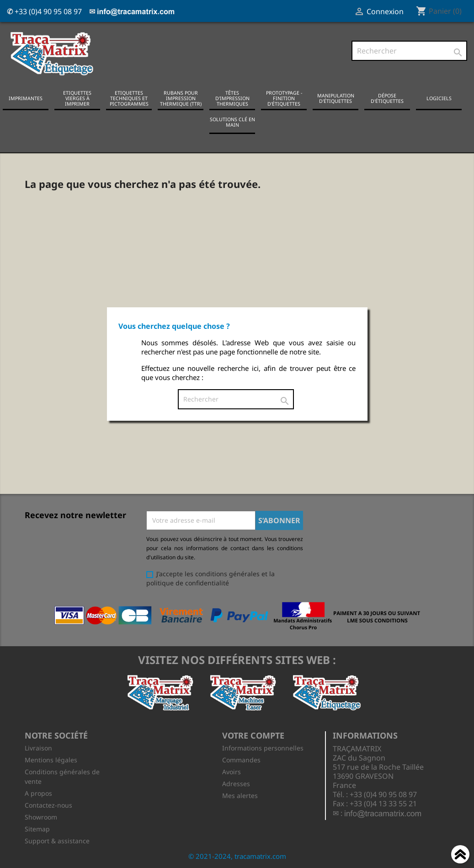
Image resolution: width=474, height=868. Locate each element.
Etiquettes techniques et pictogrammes (129, 98)
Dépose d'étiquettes (387, 98)
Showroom (41, 817)
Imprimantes (26, 98)
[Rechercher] (409, 51)
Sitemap (37, 829)
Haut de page (460, 856)
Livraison (38, 748)
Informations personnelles (263, 748)
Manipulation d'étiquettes (336, 98)
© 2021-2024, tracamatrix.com (237, 856)
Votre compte (253, 735)
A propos (38, 793)
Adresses (236, 784)
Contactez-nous (48, 805)
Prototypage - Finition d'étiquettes (284, 98)
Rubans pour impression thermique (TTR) (181, 98)
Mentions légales (51, 760)
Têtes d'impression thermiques (232, 98)
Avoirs (232, 772)
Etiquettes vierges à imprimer (77, 98)
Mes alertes (240, 796)
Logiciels (439, 98)
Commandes (241, 760)
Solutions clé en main (232, 122)
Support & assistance (57, 841)
